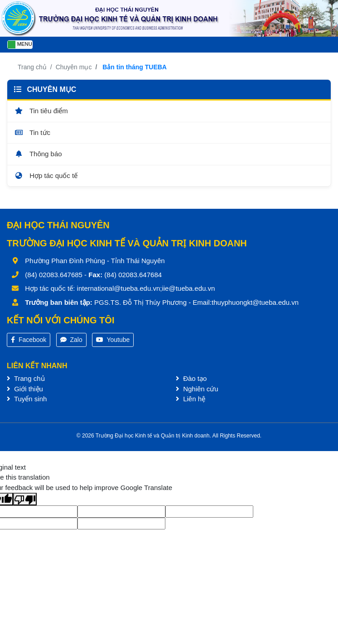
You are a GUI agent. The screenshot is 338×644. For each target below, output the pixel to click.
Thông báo (38, 154)
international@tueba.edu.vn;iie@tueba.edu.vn (146, 288)
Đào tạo (191, 378)
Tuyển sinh (27, 399)
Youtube (113, 340)
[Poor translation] (25, 499)
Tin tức (32, 132)
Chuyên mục (74, 67)
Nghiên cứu (197, 389)
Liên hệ (191, 399)
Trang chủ (32, 67)
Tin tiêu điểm (41, 111)
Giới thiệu (25, 389)
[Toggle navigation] (20, 45)
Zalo (71, 340)
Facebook (29, 340)
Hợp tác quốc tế (46, 175)
